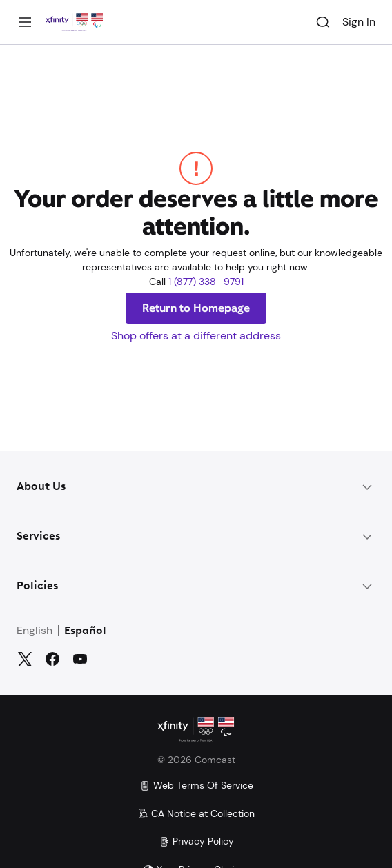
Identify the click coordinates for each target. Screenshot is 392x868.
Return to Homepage (196, 308)
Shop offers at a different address (196, 336)
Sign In (359, 22)
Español (85, 631)
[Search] (323, 22)
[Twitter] (25, 659)
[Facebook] (52, 659)
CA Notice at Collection (196, 813)
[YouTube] (80, 659)
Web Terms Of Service (196, 785)
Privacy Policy (196, 841)
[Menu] (25, 22)
